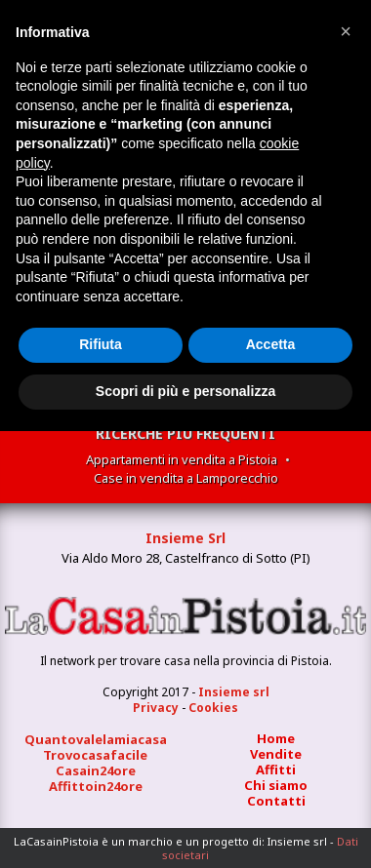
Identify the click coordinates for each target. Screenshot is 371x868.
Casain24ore (96, 770)
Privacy (156, 708)
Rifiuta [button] (101, 344)
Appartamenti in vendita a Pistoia (182, 459)
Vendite (276, 754)
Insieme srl (234, 692)
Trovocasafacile (95, 755)
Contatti (276, 801)
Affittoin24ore (96, 786)
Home (276, 738)
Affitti (276, 769)
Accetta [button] (271, 344)
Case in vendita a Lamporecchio (186, 478)
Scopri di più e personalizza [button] (185, 391)
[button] (346, 31)
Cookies (213, 708)
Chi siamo (276, 785)
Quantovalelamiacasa (96, 739)
